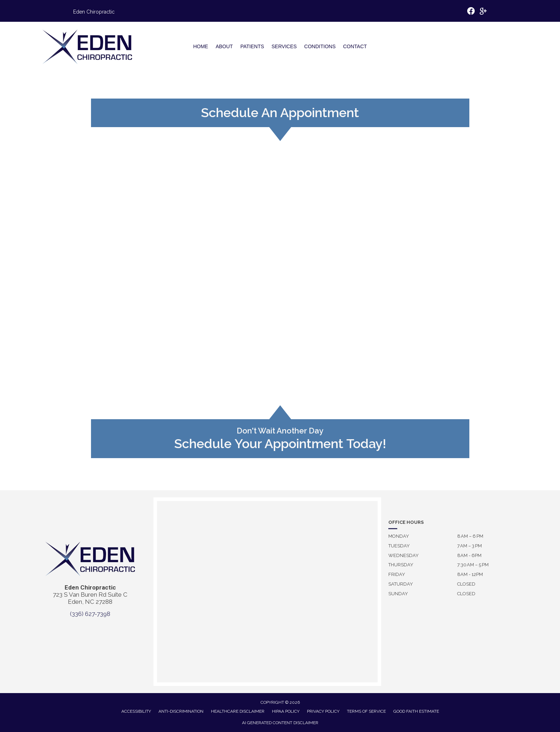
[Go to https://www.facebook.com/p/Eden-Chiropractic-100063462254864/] (471, 12)
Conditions (320, 46)
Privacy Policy (323, 711)
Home (201, 46)
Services (284, 46)
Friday (397, 574)
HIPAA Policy (286, 711)
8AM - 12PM (470, 574)
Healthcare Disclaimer (238, 711)
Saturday (401, 584)
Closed (466, 584)
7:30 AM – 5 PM (473, 565)
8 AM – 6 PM (470, 536)
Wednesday (403, 555)
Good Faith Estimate (416, 711)
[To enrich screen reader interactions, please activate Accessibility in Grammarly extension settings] (457, 637)
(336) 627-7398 (90, 614)
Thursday (401, 565)
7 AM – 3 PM (470, 546)
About (224, 46)
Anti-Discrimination (181, 711)
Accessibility (136, 711)
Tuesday (399, 546)
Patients (252, 46)
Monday (399, 536)
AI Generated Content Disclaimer (280, 723)
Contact (355, 46)
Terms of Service (366, 711)
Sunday (398, 594)
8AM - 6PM (469, 555)
